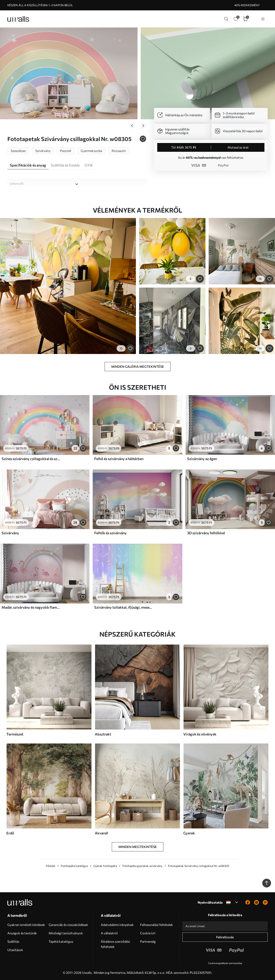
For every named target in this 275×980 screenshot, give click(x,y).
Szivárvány (10, 533)
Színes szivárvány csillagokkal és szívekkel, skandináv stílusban (31, 459)
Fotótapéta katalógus (74, 866)
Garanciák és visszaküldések (68, 925)
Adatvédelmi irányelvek (117, 925)
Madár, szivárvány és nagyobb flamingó (31, 607)
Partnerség (148, 941)
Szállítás (13, 941)
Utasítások (15, 950)
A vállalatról (109, 933)
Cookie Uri (148, 933)
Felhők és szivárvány (110, 533)
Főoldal (51, 866)
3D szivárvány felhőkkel (206, 533)
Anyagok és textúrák (22, 933)
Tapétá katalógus (61, 941)
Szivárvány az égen (202, 459)
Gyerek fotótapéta (105, 866)
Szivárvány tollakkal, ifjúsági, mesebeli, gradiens (123, 607)
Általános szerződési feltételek (115, 944)
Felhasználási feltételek (157, 925)
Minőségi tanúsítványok (66, 933)
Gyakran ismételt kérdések (26, 925)
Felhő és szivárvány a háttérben (119, 459)
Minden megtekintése (138, 847)
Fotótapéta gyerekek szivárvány (142, 866)
